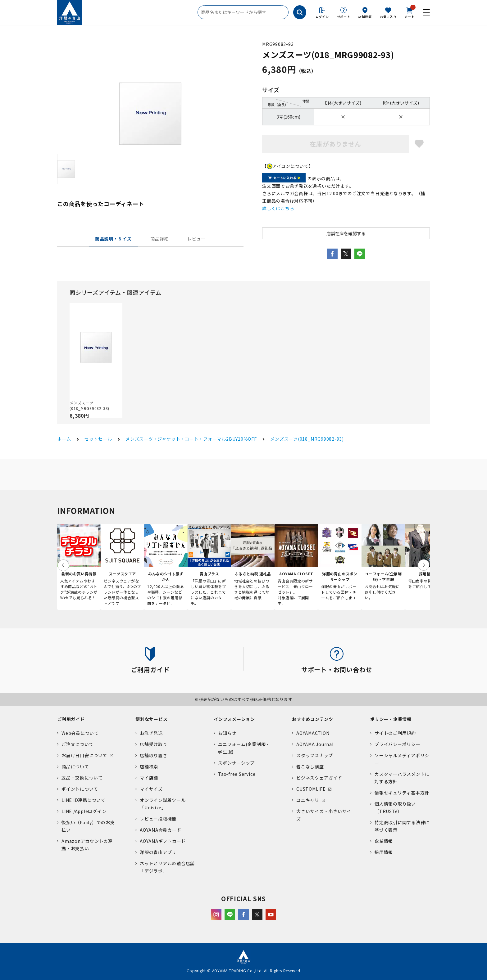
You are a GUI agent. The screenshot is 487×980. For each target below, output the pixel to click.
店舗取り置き (154, 755)
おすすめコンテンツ (313, 719)
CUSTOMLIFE (311, 789)
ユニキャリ (308, 800)
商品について (75, 766)
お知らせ (227, 733)
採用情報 (384, 852)
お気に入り (388, 17)
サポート (344, 17)
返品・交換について (82, 778)
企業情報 (384, 841)
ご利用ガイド (71, 719)
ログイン (322, 17)
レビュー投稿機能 (158, 819)
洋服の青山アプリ (158, 852)
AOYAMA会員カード (160, 830)
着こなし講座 (310, 766)
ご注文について (77, 744)
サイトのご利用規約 (395, 733)
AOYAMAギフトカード (163, 841)
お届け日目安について (84, 755)
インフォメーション (234, 719)
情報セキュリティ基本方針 (402, 793)
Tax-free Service (237, 774)
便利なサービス (151, 719)
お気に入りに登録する (419, 144)
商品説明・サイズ (113, 239)
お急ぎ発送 (151, 733)
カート (410, 12)
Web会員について (80, 733)
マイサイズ (151, 789)
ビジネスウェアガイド (319, 778)
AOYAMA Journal (315, 744)
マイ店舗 (149, 778)
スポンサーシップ (236, 763)
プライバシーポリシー (398, 744)
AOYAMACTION (313, 733)
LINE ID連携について (84, 800)
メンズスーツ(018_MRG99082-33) (89, 405)
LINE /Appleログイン (84, 811)
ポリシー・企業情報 (391, 719)
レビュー (196, 239)
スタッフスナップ (315, 755)
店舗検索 (365, 17)
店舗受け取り (154, 744)
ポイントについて (80, 789)
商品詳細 (159, 239)
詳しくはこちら (278, 208)
